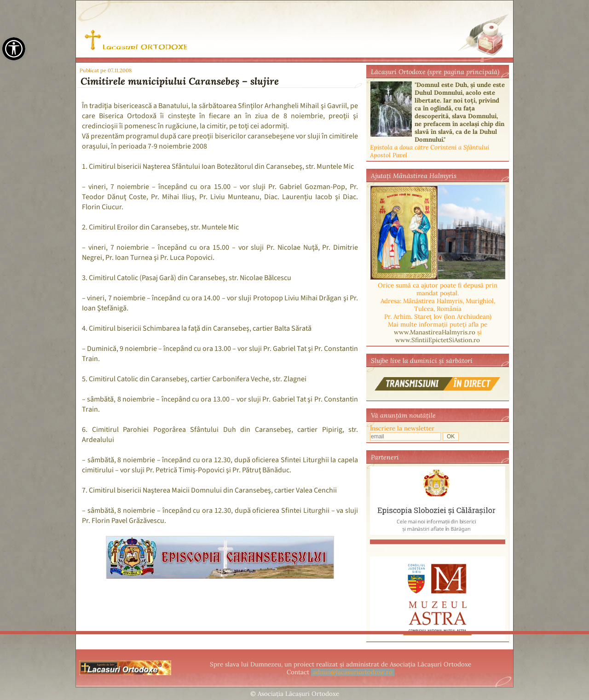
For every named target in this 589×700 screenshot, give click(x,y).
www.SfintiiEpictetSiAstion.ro (438, 340)
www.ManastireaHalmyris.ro (435, 332)
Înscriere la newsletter (402, 428)
